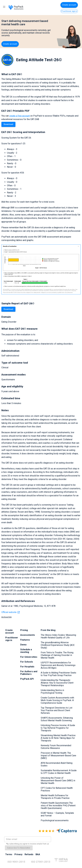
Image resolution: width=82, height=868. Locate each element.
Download (8, 124)
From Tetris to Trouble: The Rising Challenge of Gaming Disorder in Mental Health (57, 655)
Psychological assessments (55, 820)
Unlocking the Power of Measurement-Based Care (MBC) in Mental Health (58, 781)
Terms (9, 854)
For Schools (27, 662)
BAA (38, 854)
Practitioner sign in (69, 11)
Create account (69, 5)
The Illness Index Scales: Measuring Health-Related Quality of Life (58, 636)
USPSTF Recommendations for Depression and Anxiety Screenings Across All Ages (58, 665)
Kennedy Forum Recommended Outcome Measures (56, 747)
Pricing (24, 630)
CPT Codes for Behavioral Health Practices (57, 789)
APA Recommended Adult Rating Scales (57, 764)
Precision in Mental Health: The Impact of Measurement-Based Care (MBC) (58, 756)
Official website (11, 612)
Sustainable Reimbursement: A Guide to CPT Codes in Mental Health (59, 772)
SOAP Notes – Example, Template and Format (57, 814)
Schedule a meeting (26, 651)
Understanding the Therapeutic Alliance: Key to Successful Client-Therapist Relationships (57, 683)
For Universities (29, 657)
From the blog (48, 630)
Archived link (6, 617)
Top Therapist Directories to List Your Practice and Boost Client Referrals (56, 710)
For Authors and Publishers (29, 673)
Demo (23, 645)
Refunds (29, 854)
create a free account (20, 116)
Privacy (18, 854)
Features (25, 640)
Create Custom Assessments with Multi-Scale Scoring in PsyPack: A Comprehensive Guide (57, 700)
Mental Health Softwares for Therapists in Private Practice (55, 797)
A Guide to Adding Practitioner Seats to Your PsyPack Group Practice (58, 674)
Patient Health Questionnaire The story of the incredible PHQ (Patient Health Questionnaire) (58, 806)
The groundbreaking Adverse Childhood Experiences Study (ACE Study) (58, 645)
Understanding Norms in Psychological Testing (52, 692)
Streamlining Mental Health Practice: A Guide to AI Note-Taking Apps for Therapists (58, 738)
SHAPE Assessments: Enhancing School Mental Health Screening (57, 719)
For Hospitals (27, 667)
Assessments (28, 635)
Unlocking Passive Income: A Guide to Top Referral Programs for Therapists (58, 728)
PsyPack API (27, 679)
